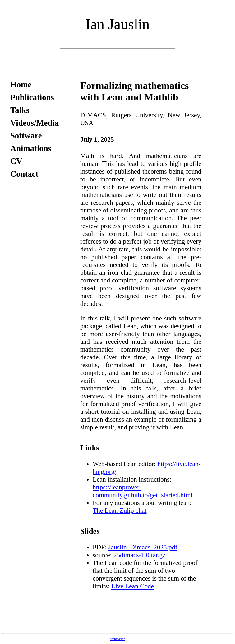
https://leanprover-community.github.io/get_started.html (143, 491)
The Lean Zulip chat (120, 511)
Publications (32, 97)
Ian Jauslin (118, 24)
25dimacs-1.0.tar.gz (140, 555)
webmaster (118, 639)
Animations (31, 148)
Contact (24, 174)
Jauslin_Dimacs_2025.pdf (143, 547)
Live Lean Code (133, 586)
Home (21, 85)
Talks (20, 110)
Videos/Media (35, 123)
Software (26, 136)
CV (16, 161)
